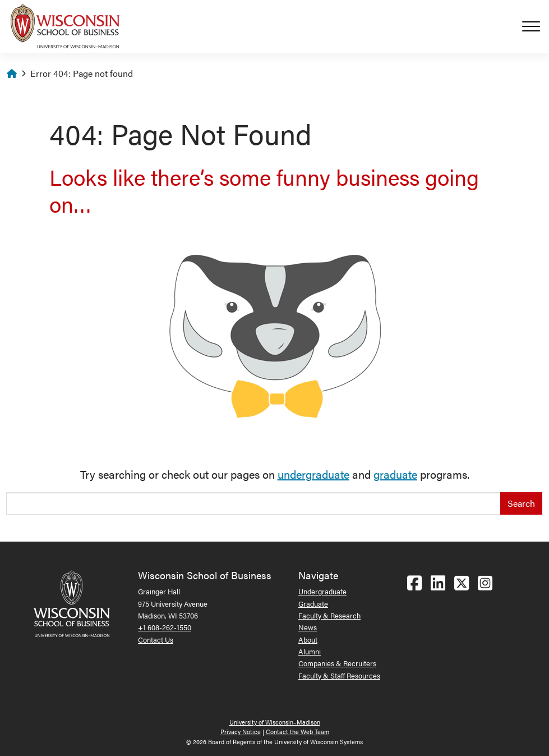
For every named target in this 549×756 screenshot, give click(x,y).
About (308, 640)
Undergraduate (322, 591)
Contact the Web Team (297, 732)
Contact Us (156, 640)
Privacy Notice (241, 732)
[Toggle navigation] (536, 26)
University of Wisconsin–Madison (275, 722)
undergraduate (313, 474)
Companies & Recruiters (337, 663)
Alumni (310, 651)
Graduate (313, 604)
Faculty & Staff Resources (339, 675)
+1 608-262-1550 (165, 627)
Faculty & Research (329, 615)
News (308, 627)
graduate (395, 474)
